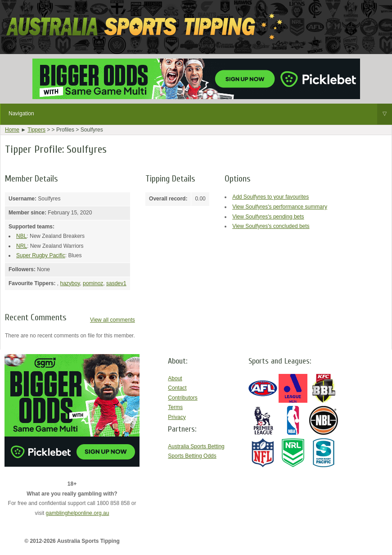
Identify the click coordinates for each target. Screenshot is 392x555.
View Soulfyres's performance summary (280, 207)
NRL (22, 246)
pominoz (93, 283)
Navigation (200, 114)
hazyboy (70, 283)
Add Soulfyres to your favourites (270, 197)
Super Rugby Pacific (41, 255)
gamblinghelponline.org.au (78, 513)
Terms (175, 407)
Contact (177, 388)
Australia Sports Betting (196, 446)
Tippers (36, 130)
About (175, 378)
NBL (21, 236)
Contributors (182, 398)
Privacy (177, 417)
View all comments (113, 320)
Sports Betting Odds (192, 456)
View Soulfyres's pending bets (268, 217)
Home (12, 130)
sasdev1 (116, 283)
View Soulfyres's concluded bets (271, 226)
